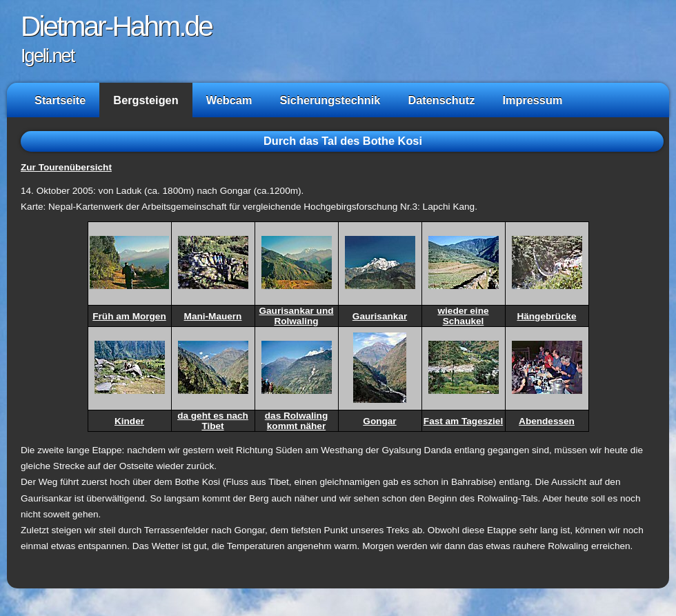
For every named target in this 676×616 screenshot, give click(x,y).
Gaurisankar (380, 316)
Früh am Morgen (129, 316)
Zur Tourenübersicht (66, 167)
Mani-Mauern (213, 316)
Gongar (379, 421)
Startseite (60, 100)
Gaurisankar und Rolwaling (296, 316)
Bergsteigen (146, 100)
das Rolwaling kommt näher (296, 421)
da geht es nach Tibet (213, 421)
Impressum (532, 100)
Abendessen (547, 421)
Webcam (229, 100)
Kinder (129, 421)
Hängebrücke (546, 316)
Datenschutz (441, 100)
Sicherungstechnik (330, 100)
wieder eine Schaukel (463, 316)
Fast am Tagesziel (463, 421)
